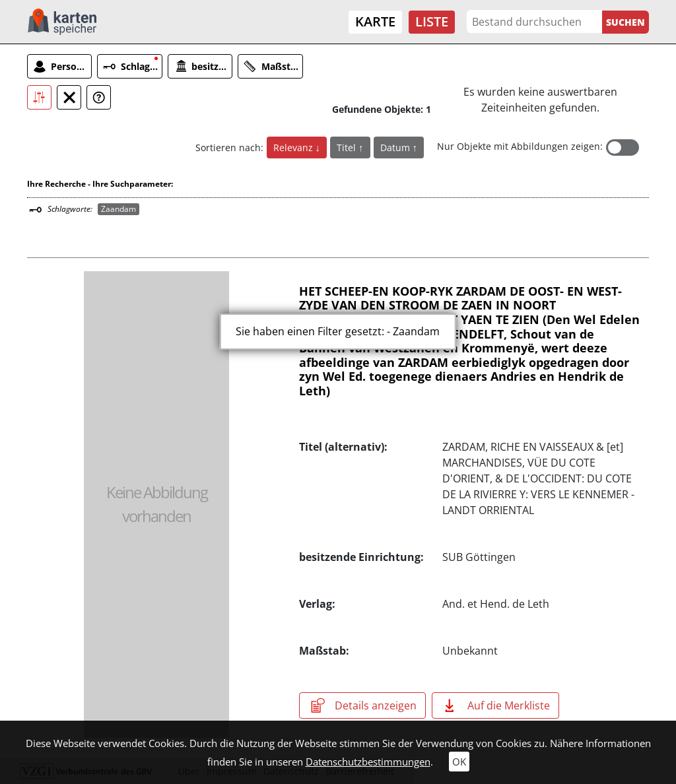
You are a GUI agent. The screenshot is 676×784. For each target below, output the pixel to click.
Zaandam (118, 209)
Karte (375, 21)
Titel (348, 147)
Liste (432, 21)
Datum (396, 147)
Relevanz (294, 147)
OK (459, 762)
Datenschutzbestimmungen (368, 762)
